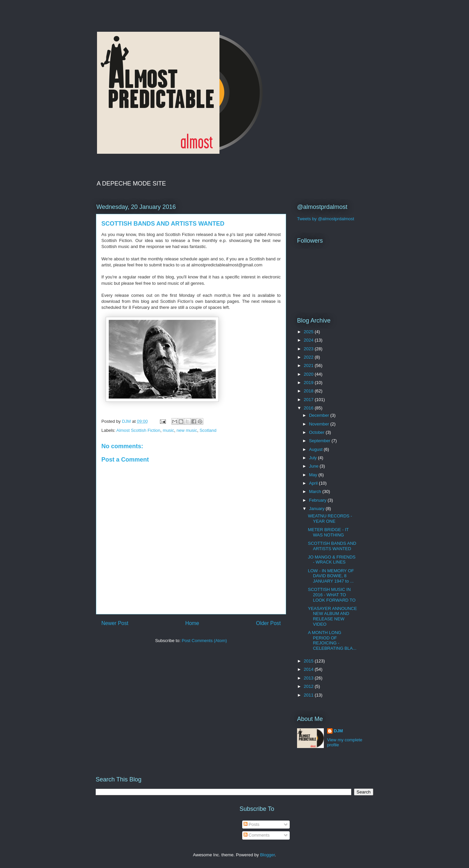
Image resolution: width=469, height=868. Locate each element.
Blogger (267, 855)
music (169, 430)
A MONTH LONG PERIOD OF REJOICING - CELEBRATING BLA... (332, 640)
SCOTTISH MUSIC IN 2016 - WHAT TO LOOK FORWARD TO (332, 595)
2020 (309, 374)
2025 (309, 332)
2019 (309, 383)
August (316, 449)
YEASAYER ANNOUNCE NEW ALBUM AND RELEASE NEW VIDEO (332, 616)
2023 (309, 349)
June (314, 466)
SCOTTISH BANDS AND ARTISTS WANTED (332, 546)
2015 (309, 661)
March (316, 491)
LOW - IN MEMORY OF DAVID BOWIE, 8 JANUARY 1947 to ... (331, 576)
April (314, 483)
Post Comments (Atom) (204, 641)
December (320, 415)
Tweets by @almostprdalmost (326, 219)
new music (187, 430)
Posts (252, 824)
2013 (309, 678)
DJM (338, 731)
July (314, 458)
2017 (309, 400)
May (314, 475)
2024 (309, 340)
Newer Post (115, 623)
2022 (309, 357)
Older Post (268, 623)
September (320, 441)
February (318, 500)
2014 (309, 669)
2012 (309, 686)
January (317, 509)
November (320, 424)
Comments (257, 835)
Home (192, 623)
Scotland (208, 430)
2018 (309, 391)
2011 (309, 695)
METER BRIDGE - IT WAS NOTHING (328, 532)
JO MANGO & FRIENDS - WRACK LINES (332, 560)
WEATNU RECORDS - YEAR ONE (330, 519)
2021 (309, 365)
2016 (309, 408)
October (317, 432)
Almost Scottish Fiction (138, 430)
